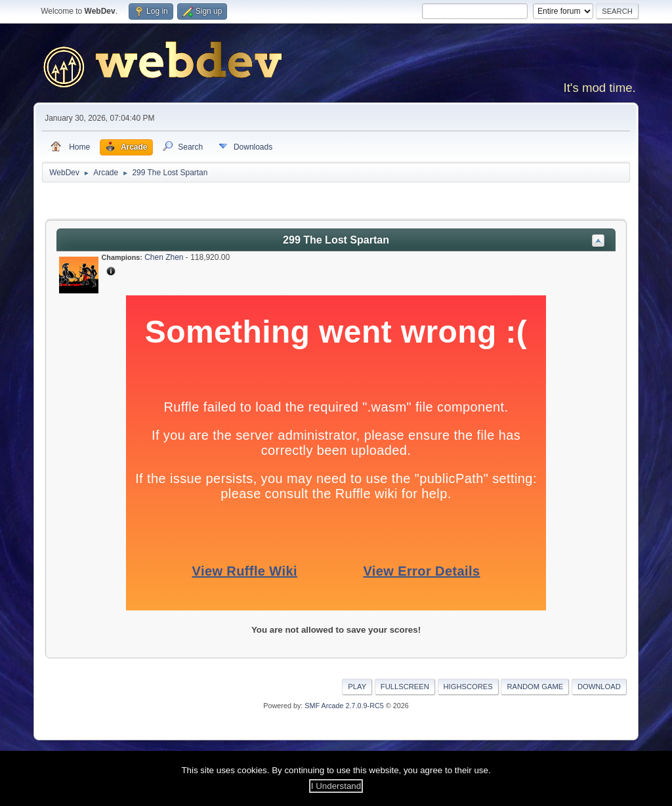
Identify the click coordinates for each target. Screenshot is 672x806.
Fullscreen (405, 687)
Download (599, 687)
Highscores (468, 687)
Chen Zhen (164, 257)
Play (357, 687)
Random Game (535, 687)
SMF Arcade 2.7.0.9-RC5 (344, 706)
